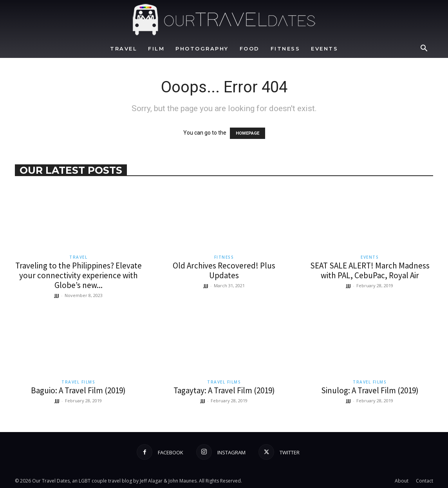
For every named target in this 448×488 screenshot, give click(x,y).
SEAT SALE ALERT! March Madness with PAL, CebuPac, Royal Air (370, 270)
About (402, 481)
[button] (424, 49)
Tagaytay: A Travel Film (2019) (224, 390)
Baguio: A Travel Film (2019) (78, 390)
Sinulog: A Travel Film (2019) (370, 390)
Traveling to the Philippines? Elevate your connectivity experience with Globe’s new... (79, 275)
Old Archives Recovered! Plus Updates (224, 270)
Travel (124, 49)
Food (250, 49)
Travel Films (78, 382)
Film (156, 49)
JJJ (57, 295)
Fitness (285, 49)
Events (324, 49)
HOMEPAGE (247, 133)
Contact (425, 481)
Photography (202, 49)
